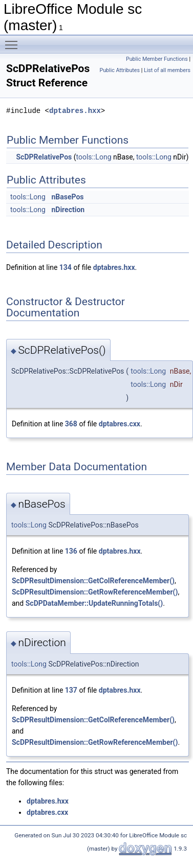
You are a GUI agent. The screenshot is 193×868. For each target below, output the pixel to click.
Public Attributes (120, 70)
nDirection (68, 210)
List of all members (167, 70)
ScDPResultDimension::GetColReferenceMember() (93, 581)
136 (71, 551)
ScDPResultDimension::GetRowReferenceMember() (95, 592)
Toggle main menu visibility (14, 40)
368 (71, 424)
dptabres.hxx (75, 111)
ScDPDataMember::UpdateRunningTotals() (94, 603)
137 (71, 690)
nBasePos (67, 197)
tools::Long (94, 157)
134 (66, 267)
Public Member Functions (157, 59)
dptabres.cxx (120, 424)
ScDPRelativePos (44, 157)
